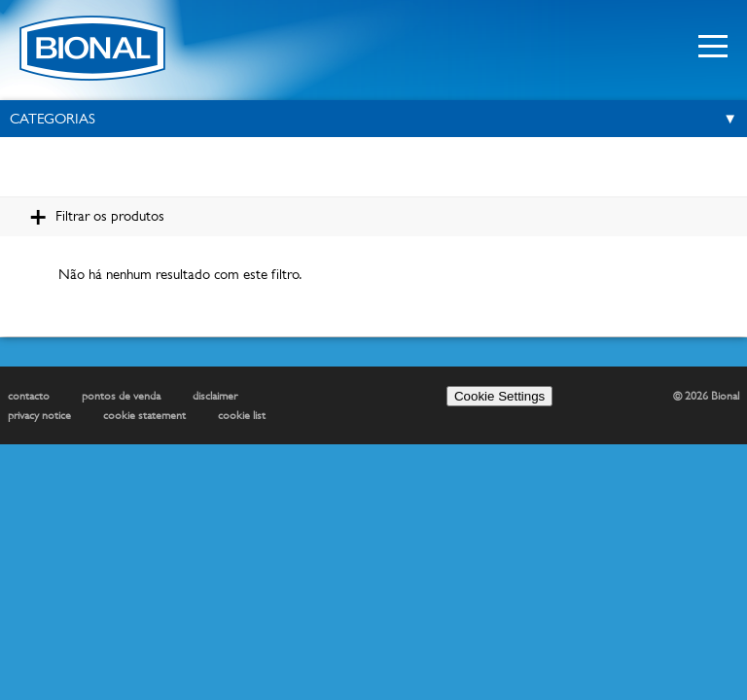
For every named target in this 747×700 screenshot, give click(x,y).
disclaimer (215, 396)
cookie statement (144, 415)
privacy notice (39, 415)
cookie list (242, 415)
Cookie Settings (499, 396)
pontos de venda (121, 396)
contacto (29, 396)
